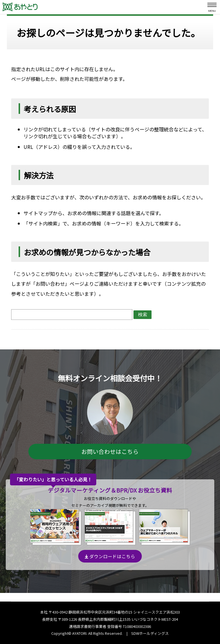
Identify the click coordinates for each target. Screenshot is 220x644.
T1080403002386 (137, 626)
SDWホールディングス (150, 633)
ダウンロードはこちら (110, 556)
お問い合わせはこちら (110, 451)
